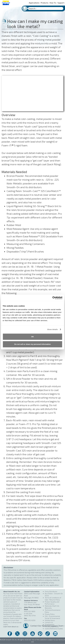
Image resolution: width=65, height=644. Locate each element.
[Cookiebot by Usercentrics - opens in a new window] (52, 298)
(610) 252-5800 (30, 611)
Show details (53, 329)
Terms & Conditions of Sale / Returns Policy (53, 599)
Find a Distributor (51, 591)
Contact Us (49, 622)
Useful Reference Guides (54, 629)
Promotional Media (52, 627)
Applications (34, 3)
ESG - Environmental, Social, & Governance (52, 617)
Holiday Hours (50, 620)
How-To (53, 3)
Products (45, 3)
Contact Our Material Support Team (37, 626)
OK (33, 337)
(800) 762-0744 (30, 616)
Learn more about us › (11, 627)
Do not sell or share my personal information (32, 344)
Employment (50, 624)
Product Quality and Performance (52, 603)
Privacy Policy (50, 614)
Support (61, 3)
